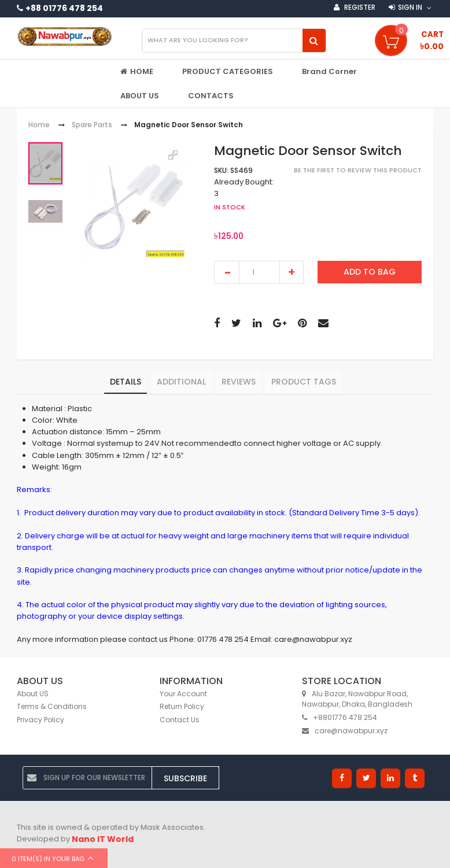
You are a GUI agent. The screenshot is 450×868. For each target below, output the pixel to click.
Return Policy (182, 706)
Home (39, 125)
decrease (227, 272)
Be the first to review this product (358, 170)
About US (33, 694)
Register (359, 7)
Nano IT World (103, 839)
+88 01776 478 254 (64, 8)
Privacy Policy (40, 720)
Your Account (183, 694)
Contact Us (180, 720)
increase (292, 272)
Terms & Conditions (52, 706)
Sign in (410, 7)
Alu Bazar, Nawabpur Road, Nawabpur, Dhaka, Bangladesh (357, 699)
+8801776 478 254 (340, 717)
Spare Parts (92, 125)
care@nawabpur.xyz (345, 731)
